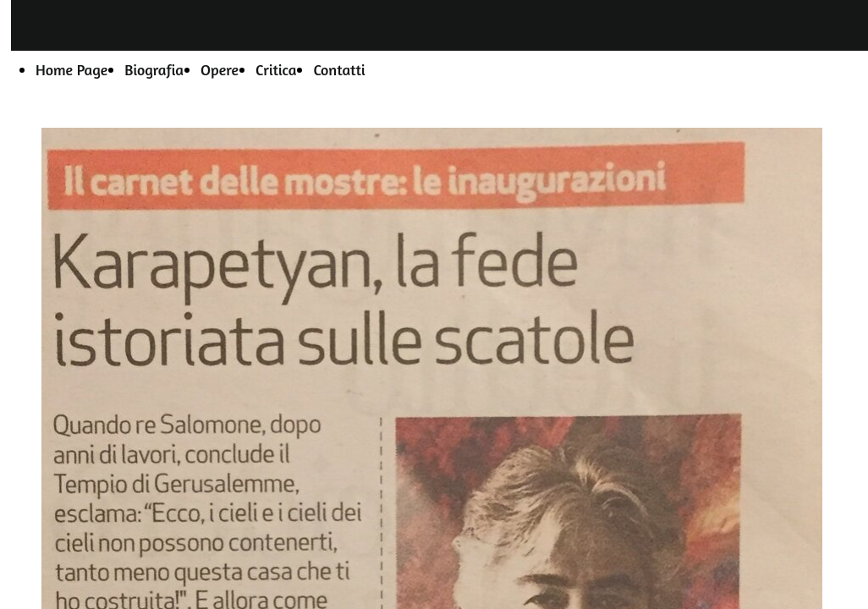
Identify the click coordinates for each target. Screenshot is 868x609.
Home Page (71, 69)
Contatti (339, 69)
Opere (220, 69)
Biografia (154, 69)
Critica (276, 69)
